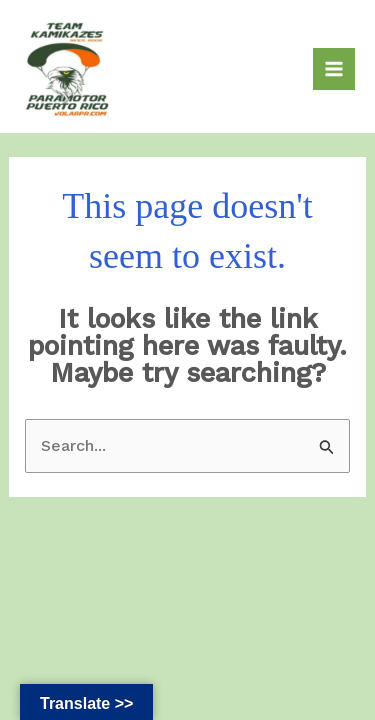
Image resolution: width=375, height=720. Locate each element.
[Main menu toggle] (334, 69)
